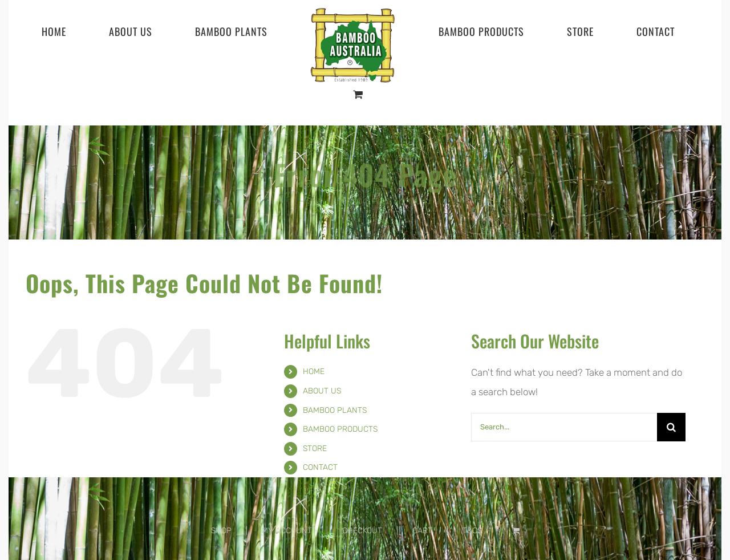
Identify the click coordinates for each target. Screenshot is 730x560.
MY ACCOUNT (287, 531)
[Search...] (564, 427)
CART (422, 531)
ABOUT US (322, 391)
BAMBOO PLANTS (335, 410)
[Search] (671, 427)
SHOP (221, 531)
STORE (315, 449)
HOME (314, 372)
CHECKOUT (362, 531)
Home (310, 201)
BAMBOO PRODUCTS (340, 429)
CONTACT (320, 467)
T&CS (472, 531)
